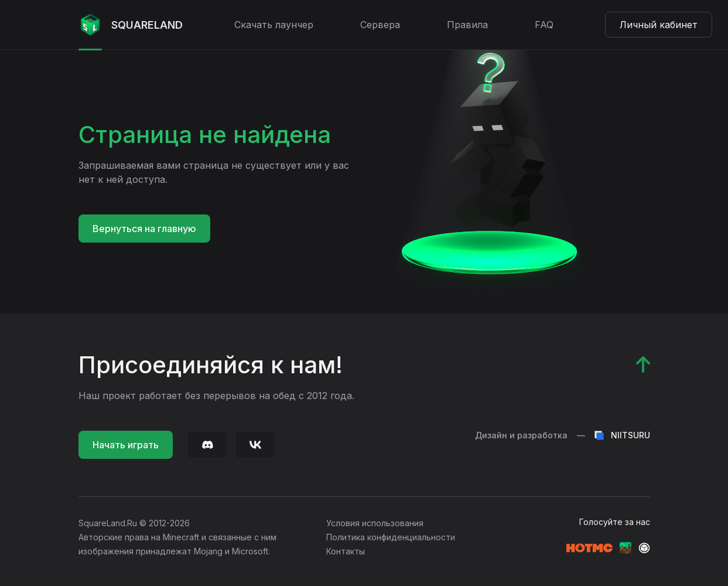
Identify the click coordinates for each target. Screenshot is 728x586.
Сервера (380, 25)
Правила (467, 25)
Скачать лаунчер (274, 25)
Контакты (346, 551)
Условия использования (375, 523)
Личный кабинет (659, 25)
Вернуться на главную (144, 229)
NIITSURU (622, 435)
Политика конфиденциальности (391, 537)
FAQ (544, 25)
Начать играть (126, 445)
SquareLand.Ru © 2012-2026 (134, 523)
